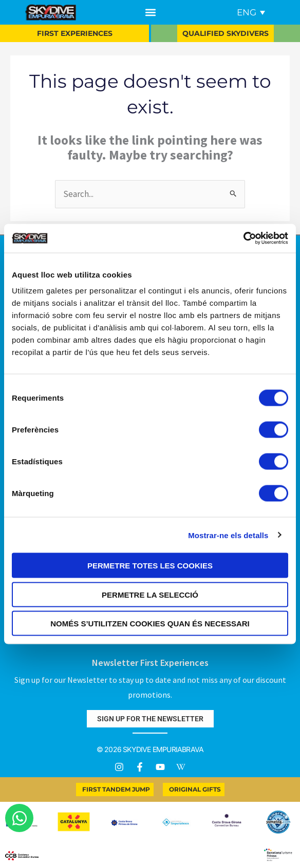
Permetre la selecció (150, 594)
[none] (249, 12)
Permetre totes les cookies (150, 566)
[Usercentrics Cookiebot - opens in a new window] (243, 239)
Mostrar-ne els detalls (228, 535)
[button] (150, 13)
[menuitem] (251, 12)
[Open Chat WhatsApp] (19, 818)
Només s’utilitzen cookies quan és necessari (150, 624)
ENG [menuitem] (247, 12)
